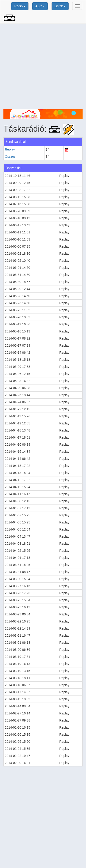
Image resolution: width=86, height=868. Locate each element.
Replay (10, 149)
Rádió (20, 6)
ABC (40, 6)
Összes (10, 157)
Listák (60, 6)
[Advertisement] (43, 67)
